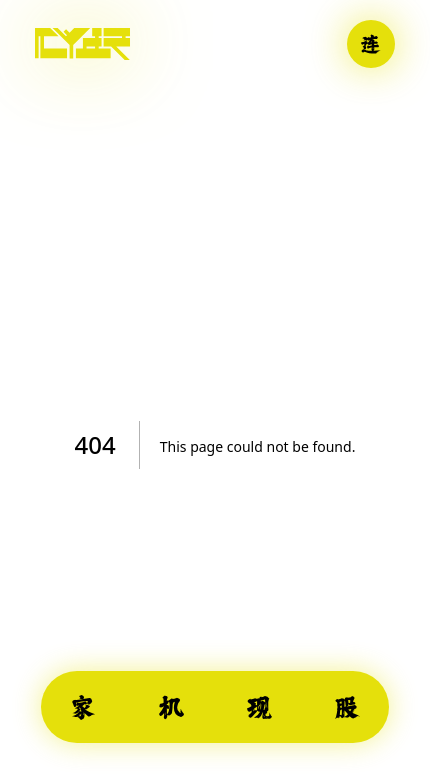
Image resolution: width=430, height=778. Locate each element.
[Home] (82, 44)
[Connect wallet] (371, 44)
